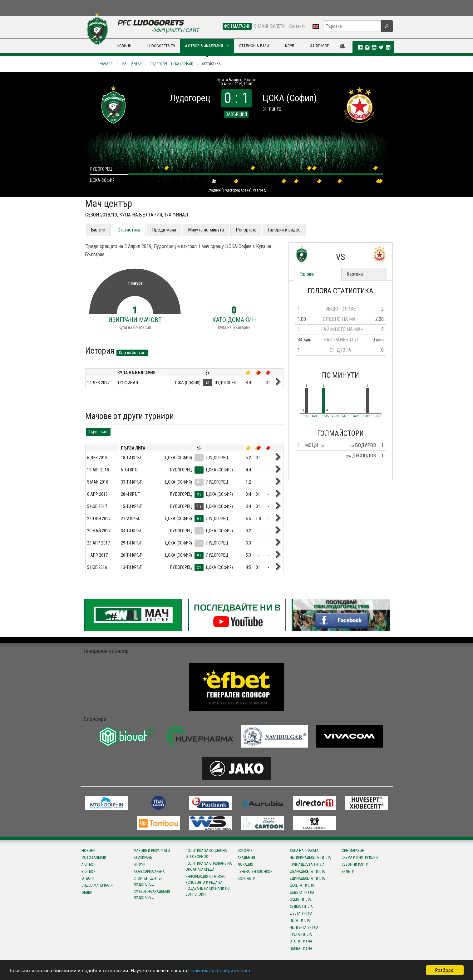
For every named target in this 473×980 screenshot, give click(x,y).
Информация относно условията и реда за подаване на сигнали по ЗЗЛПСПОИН (208, 886)
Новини (89, 851)
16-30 (315, 416)
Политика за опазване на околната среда (209, 866)
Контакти (297, 26)
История (245, 851)
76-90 (356, 416)
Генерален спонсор (255, 872)
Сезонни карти (355, 864)
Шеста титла (301, 913)
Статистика (211, 64)
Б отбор (88, 872)
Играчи (140, 864)
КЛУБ (290, 46)
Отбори (88, 878)
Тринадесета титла (307, 864)
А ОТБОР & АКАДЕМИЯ (204, 46)
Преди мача (164, 230)
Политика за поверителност (219, 970)
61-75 (346, 416)
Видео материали (97, 885)
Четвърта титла (304, 928)
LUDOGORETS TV (161, 46)
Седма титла (301, 907)
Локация (245, 864)
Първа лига (98, 432)
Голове (307, 274)
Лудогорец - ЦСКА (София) (172, 64)
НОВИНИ (124, 46)
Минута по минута (206, 230)
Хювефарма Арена (149, 872)
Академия (246, 858)
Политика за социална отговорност (206, 854)
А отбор (88, 864)
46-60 (335, 416)
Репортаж (246, 230)
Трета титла (301, 934)
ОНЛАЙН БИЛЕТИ (269, 26)
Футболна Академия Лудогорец (152, 895)
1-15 (305, 416)
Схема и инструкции (360, 858)
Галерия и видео (284, 230)
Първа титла (301, 948)
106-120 (376, 416)
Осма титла (300, 899)
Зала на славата (304, 851)
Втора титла (301, 941)
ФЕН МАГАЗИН (237, 26)
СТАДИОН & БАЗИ (254, 46)
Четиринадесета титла (310, 858)
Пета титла (300, 920)
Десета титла (302, 885)
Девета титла (302, 893)
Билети (98, 230)
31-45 (325, 416)
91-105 (366, 416)
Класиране (143, 858)
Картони (355, 274)
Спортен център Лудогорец (148, 881)
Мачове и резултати (152, 851)
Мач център (131, 64)
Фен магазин (353, 851)
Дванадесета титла (307, 872)
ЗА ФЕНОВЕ (319, 46)
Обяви (87, 893)
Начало (106, 64)
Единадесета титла (307, 878)
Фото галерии (94, 858)
